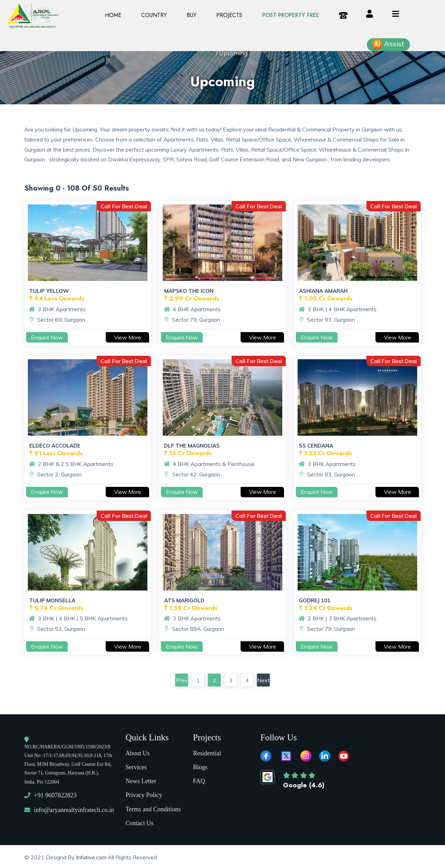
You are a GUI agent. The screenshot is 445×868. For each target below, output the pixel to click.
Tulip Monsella (52, 600)
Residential (207, 752)
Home (113, 15)
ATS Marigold (184, 600)
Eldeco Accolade (55, 446)
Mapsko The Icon (189, 291)
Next (264, 680)
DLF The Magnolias (192, 446)
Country (154, 15)
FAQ (199, 780)
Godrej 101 (315, 600)
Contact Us (140, 822)
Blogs (200, 766)
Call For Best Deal (124, 206)
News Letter (141, 780)
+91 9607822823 (55, 794)
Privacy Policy (144, 794)
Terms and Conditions (153, 808)
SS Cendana (316, 446)
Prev (182, 680)
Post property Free (291, 15)
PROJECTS (229, 15)
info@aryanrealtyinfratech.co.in (74, 809)
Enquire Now (47, 337)
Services (136, 766)
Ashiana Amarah (323, 291)
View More (128, 337)
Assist (388, 45)
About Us (138, 752)
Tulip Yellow (49, 291)
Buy (192, 15)
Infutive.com (92, 856)
